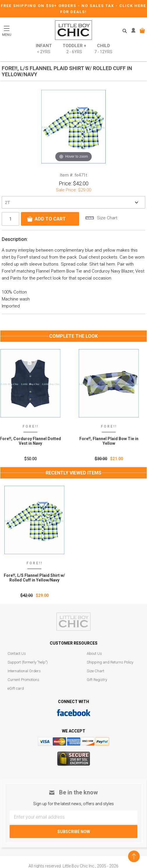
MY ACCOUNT (135, 31)
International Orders (24, 671)
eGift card (16, 688)
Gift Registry (97, 680)
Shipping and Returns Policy (110, 662)
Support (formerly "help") (28, 662)
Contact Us (17, 653)
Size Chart (95, 671)
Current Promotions (23, 680)
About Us (94, 653)
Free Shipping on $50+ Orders (39, 6)
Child (103, 49)
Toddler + (74, 49)
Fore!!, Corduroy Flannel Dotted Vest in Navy (34, 441)
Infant (44, 49)
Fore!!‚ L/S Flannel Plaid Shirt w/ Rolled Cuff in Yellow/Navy (34, 578)
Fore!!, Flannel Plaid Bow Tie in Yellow (113, 441)
